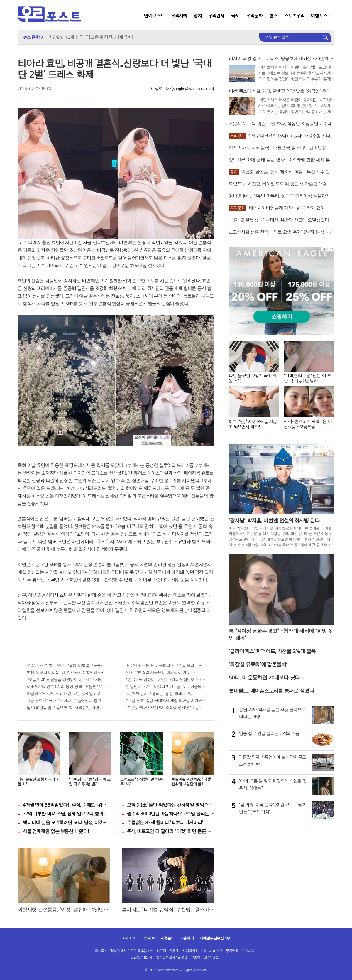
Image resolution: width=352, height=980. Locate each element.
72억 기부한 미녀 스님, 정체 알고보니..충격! (64, 814)
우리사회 (179, 16)
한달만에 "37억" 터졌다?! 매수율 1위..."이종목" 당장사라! (166, 687)
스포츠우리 (294, 16)
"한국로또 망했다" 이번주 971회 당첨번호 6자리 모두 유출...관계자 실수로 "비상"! (166, 680)
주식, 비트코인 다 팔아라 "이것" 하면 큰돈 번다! (171, 831)
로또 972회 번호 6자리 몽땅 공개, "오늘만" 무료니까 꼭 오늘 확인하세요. (66, 687)
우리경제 (216, 16)
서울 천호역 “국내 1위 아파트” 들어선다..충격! (65, 701)
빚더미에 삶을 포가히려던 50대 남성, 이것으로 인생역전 (66, 823)
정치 (198, 16)
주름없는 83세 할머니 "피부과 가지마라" (165, 823)
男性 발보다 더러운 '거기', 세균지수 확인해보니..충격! (66, 673)
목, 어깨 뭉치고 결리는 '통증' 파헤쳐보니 (159, 694)
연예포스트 (154, 16)
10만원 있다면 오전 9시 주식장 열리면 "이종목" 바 (166, 708)
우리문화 (254, 16)
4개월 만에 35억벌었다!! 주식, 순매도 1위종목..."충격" (66, 805)
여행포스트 (321, 16)
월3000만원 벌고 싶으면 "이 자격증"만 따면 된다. (66, 708)
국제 (236, 16)
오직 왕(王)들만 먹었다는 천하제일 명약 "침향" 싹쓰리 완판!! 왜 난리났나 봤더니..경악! (171, 805)
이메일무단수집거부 (215, 938)
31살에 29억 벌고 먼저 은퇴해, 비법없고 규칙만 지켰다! (66, 666)
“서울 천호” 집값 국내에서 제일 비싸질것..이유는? (166, 701)
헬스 (274, 16)
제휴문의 (167, 938)
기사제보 (148, 938)
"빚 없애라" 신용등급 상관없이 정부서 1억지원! (65, 680)
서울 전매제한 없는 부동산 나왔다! (56, 831)
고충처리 (187, 938)
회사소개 (129, 938)
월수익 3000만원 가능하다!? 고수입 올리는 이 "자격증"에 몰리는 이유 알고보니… (166, 666)
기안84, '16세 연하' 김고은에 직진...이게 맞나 (91, 37)
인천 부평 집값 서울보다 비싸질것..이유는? (161, 673)
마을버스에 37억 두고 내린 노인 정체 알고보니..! (66, 694)
